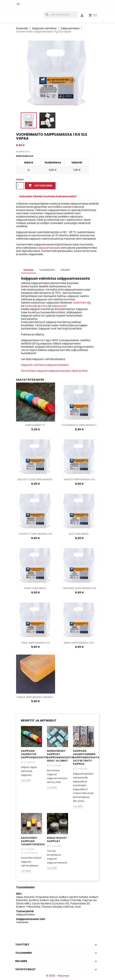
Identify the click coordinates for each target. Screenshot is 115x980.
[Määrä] (20, 186)
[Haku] (61, 15)
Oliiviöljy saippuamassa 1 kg (36, 534)
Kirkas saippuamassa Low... (80, 643)
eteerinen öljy (82, 303)
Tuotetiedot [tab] (47, 270)
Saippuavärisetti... (36, 425)
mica (44, 306)
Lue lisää (26, 780)
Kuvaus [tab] (29, 270)
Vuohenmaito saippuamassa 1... (80, 425)
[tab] (57, 197)
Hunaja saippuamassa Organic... (36, 697)
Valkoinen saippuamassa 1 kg (80, 588)
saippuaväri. (59, 306)
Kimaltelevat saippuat (57, 840)
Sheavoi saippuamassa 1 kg (79, 479)
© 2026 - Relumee (58, 976)
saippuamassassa (49, 248)
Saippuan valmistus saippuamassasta (45, 365)
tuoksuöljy (31, 306)
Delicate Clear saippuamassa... (36, 479)
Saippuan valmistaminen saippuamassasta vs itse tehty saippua (83, 757)
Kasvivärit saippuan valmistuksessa (32, 841)
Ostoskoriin (40, 186)
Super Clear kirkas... (36, 588)
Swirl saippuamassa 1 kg (36, 643)
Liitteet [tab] (65, 270)
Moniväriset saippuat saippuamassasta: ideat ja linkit (54, 371)
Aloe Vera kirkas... (79, 534)
